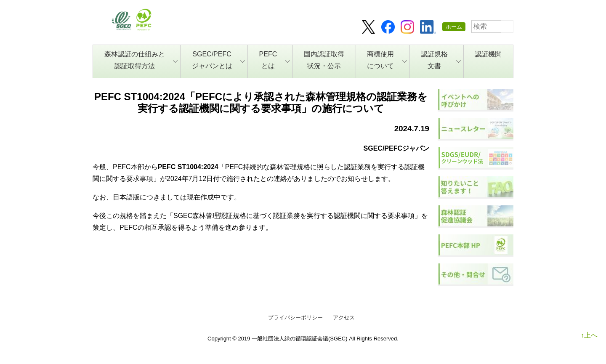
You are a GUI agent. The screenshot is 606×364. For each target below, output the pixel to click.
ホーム (454, 27)
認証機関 (488, 54)
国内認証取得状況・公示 (324, 60)
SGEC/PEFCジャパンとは (219, 60)
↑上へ (589, 335)
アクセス (344, 318)
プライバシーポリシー (295, 318)
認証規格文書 (441, 60)
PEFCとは (275, 60)
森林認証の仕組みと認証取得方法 (141, 60)
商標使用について (387, 60)
